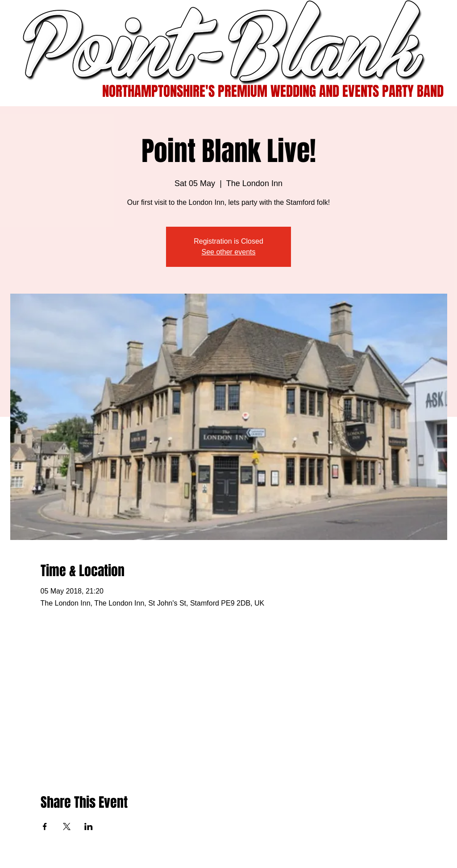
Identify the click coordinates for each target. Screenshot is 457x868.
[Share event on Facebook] (45, 826)
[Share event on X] (67, 826)
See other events (229, 252)
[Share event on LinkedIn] (89, 826)
